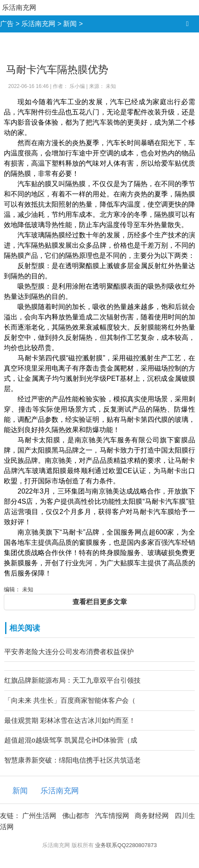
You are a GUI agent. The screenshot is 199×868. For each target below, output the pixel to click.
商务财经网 (152, 816)
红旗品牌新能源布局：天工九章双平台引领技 (72, 680)
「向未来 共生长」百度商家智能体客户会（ (70, 700)
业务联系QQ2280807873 (126, 845)
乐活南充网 (19, 7)
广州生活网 (39, 816)
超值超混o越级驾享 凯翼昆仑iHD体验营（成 (71, 740)
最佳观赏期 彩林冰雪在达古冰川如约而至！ (70, 720)
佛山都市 (76, 816)
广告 (7, 24)
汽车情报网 (112, 816)
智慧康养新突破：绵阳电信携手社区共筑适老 (72, 760)
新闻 (70, 24)
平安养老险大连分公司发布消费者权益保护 (69, 652)
